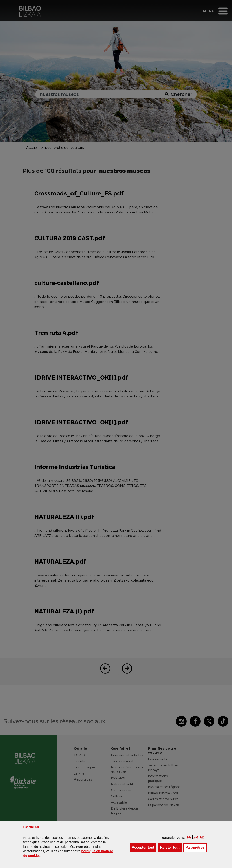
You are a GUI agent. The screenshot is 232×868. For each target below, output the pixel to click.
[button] (189, 837)
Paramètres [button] (196, 847)
